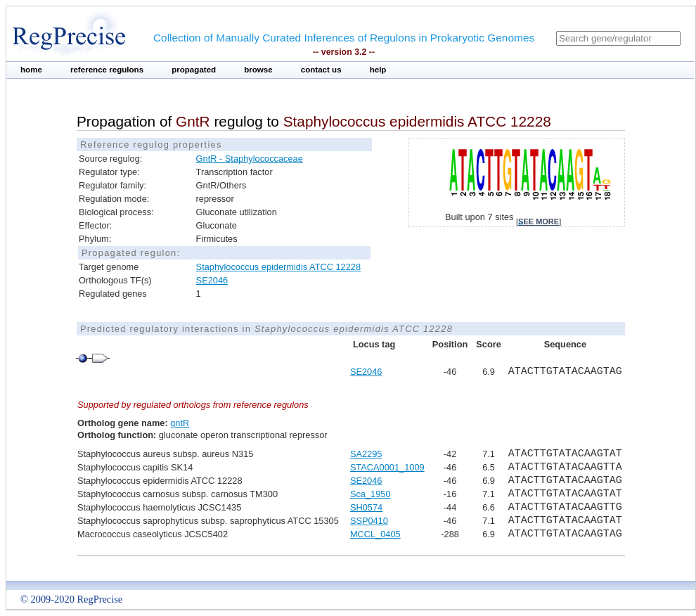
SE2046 (212, 280)
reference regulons (107, 70)
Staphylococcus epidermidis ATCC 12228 (279, 267)
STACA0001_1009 (387, 467)
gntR (180, 423)
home (31, 70)
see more (539, 222)
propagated (194, 70)
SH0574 (366, 507)
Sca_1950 (370, 494)
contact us (321, 70)
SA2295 (366, 454)
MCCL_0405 (375, 534)
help (378, 70)
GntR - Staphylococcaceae (250, 159)
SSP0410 (369, 521)
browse (258, 70)
